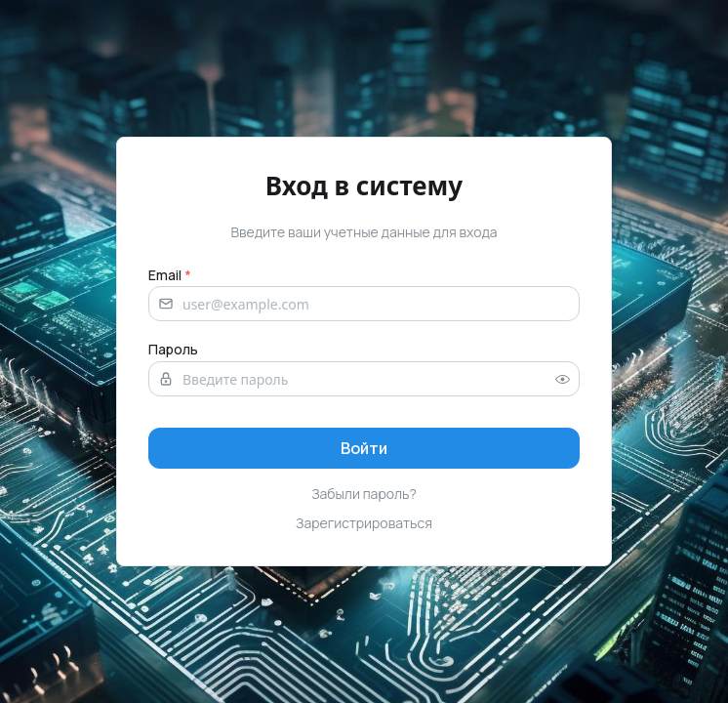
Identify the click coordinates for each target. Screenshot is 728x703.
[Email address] (364, 304)
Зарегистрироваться (364, 523)
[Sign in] (364, 448)
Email (170, 275)
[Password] (364, 379)
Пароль (173, 349)
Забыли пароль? (364, 494)
